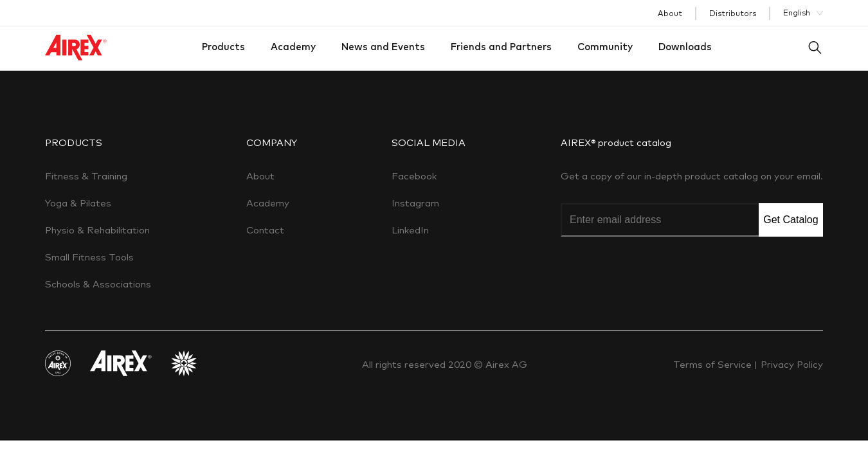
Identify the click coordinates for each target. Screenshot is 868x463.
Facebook (414, 176)
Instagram (415, 203)
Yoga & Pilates (78, 203)
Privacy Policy (792, 364)
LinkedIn (410, 230)
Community (605, 47)
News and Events (383, 47)
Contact (265, 230)
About (670, 13)
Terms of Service (714, 364)
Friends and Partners (501, 47)
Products (223, 47)
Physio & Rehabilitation (97, 230)
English (797, 13)
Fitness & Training (86, 176)
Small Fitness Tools (89, 257)
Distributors (733, 13)
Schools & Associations (98, 284)
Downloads (685, 47)
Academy (293, 47)
